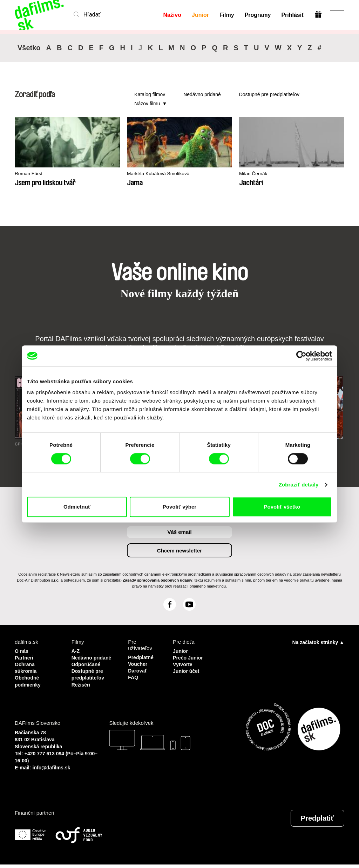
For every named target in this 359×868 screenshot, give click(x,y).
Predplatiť (317, 822)
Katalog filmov (150, 94)
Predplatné (142, 657)
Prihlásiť (293, 15)
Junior (200, 15)
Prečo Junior (189, 657)
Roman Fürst (30, 174)
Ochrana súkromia (26, 666)
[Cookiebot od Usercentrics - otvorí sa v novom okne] (301, 356)
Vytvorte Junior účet (187, 666)
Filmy (226, 15)
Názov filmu (147, 104)
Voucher (138, 663)
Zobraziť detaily (299, 485)
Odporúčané (87, 670)
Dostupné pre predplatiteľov (269, 94)
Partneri (25, 657)
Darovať (138, 670)
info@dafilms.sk (52, 771)
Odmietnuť (77, 507)
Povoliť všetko (282, 507)
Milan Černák (198, 174)
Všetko (29, 48)
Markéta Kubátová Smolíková (133, 174)
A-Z (76, 651)
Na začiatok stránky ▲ (318, 642)
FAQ (133, 676)
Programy (258, 15)
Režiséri (82, 688)
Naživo (172, 15)
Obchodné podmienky (29, 679)
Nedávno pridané (202, 94)
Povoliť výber (179, 507)
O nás (22, 651)
